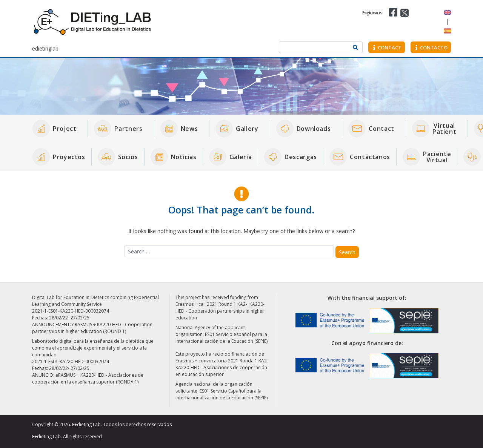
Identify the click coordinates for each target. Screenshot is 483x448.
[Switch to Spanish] (448, 30)
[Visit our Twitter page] (405, 12)
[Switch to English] (448, 12)
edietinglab (45, 48)
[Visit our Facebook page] (392, 12)
